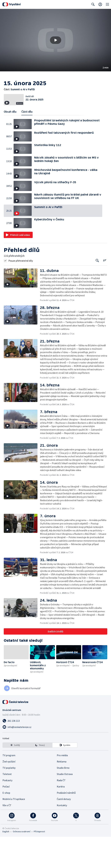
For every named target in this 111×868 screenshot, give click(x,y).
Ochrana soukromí (22, 863)
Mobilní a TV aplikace (14, 830)
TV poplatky (9, 799)
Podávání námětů (66, 824)
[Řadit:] (105, 291)
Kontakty (62, 836)
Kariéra (61, 818)
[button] (55, 40)
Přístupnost (39, 863)
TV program (9, 786)
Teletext (7, 805)
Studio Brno (63, 799)
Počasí (6, 818)
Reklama (62, 793)
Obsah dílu (10, 143)
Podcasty (7, 811)
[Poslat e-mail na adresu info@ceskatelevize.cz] (55, 758)
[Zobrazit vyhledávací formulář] (93, 4)
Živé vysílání (9, 793)
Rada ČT (61, 811)
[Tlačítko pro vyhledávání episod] (97, 292)
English (6, 863)
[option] (15, 776)
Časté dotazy (64, 830)
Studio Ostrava (65, 805)
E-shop (6, 824)
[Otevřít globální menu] (107, 4)
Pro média (62, 786)
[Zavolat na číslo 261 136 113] (55, 752)
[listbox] (40, 776)
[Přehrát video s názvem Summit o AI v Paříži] (56, 40)
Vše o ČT (7, 836)
